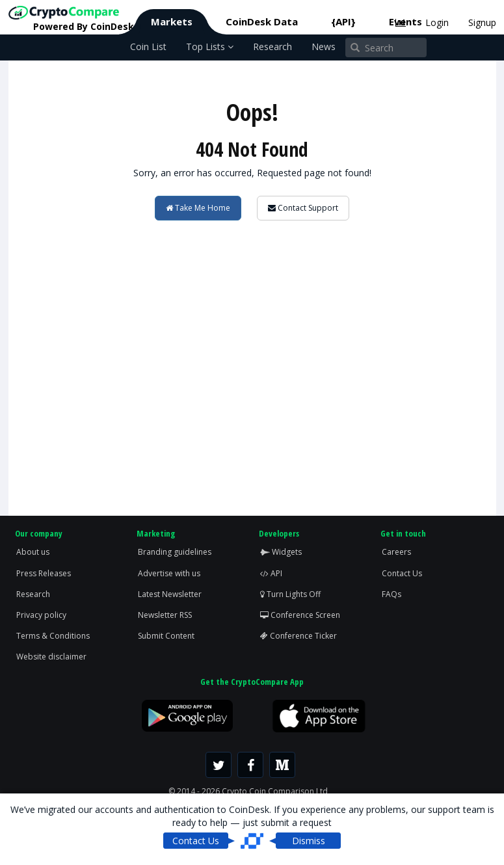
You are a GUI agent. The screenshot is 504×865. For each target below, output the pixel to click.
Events (405, 21)
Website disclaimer (51, 657)
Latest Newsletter (170, 594)
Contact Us (402, 573)
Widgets (281, 552)
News (324, 47)
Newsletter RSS (165, 615)
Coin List (148, 47)
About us (33, 552)
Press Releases (44, 573)
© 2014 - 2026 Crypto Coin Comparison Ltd (248, 791)
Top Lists (210, 47)
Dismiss (309, 841)
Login (437, 22)
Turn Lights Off (290, 594)
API (271, 573)
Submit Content (166, 636)
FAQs (391, 594)
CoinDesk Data (262, 21)
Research (272, 47)
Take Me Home (198, 208)
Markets (172, 21)
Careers (396, 552)
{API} (343, 21)
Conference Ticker (298, 636)
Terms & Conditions (53, 636)
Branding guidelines (175, 552)
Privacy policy (41, 615)
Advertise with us (169, 573)
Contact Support (303, 208)
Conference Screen (300, 615)
